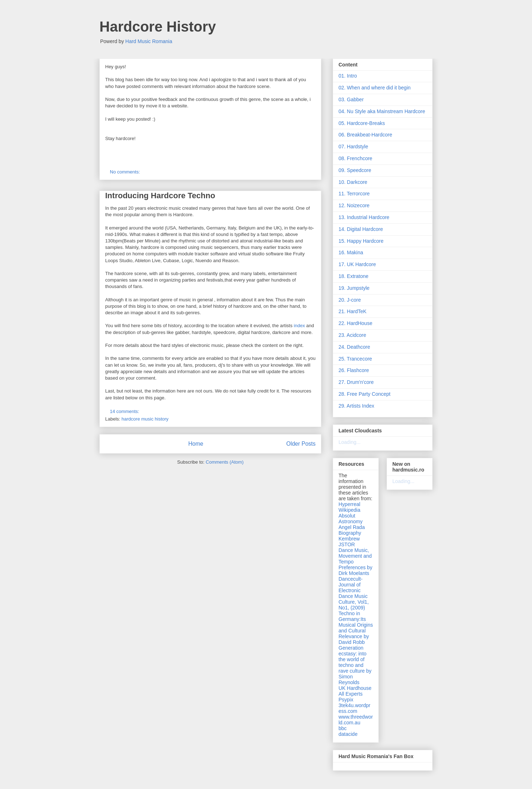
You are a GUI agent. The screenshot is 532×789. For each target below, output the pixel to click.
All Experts (351, 694)
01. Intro (348, 76)
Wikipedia (349, 510)
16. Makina (351, 252)
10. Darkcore (353, 182)
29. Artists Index (356, 406)
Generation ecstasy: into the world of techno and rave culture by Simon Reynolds (355, 665)
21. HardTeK (353, 311)
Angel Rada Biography (352, 530)
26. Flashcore (354, 370)
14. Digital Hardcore (361, 229)
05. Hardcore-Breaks (362, 123)
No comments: (125, 172)
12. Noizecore (354, 205)
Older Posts (301, 444)
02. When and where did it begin (375, 88)
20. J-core (350, 300)
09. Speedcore (355, 170)
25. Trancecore (355, 359)
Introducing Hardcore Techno (160, 196)
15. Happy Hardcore (361, 241)
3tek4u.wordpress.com (354, 708)
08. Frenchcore (355, 158)
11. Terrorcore (354, 194)
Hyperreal (349, 504)
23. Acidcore (352, 335)
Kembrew (349, 539)
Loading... (350, 442)
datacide (348, 734)
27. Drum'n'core (356, 382)
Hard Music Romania (149, 41)
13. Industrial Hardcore (364, 217)
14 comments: (125, 411)
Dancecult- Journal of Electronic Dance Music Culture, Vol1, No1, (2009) (354, 593)
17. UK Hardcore (357, 264)
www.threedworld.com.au (356, 720)
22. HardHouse (355, 323)
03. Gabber (351, 99)
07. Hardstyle (353, 147)
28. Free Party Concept (365, 394)
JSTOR (347, 544)
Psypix (346, 700)
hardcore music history (145, 419)
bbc (343, 728)
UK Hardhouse (355, 688)
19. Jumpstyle (354, 288)
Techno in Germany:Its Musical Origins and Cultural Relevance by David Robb (356, 628)
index (299, 326)
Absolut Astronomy (351, 519)
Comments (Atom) (225, 462)
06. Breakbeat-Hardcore (365, 135)
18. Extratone (353, 276)
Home (196, 444)
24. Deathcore (354, 347)
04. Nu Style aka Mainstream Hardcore (382, 111)
